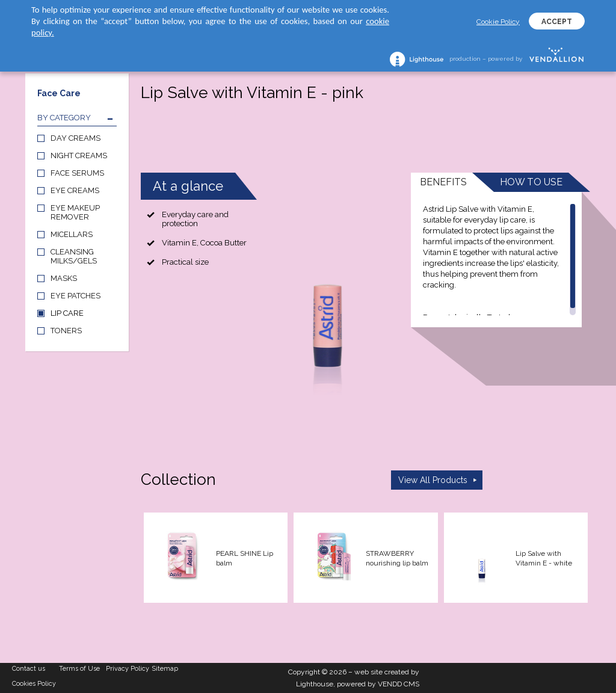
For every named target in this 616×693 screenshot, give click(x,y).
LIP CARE (67, 313)
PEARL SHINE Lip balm (245, 558)
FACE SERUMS (77, 173)
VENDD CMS (399, 684)
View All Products (433, 480)
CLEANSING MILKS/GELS (74, 256)
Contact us (29, 669)
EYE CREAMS (75, 190)
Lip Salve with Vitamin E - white (544, 558)
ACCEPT (557, 22)
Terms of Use (79, 669)
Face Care (59, 93)
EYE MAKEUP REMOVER (75, 212)
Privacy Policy (128, 669)
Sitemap (165, 669)
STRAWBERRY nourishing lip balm (397, 558)
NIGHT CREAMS (79, 156)
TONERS (66, 331)
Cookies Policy (34, 684)
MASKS (64, 278)
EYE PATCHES (75, 296)
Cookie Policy (498, 22)
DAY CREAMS (75, 138)
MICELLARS (72, 234)
